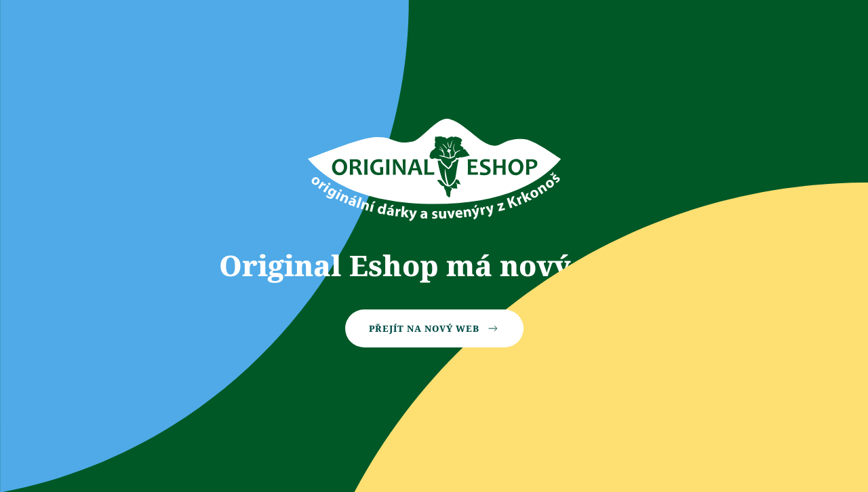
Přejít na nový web (434, 328)
